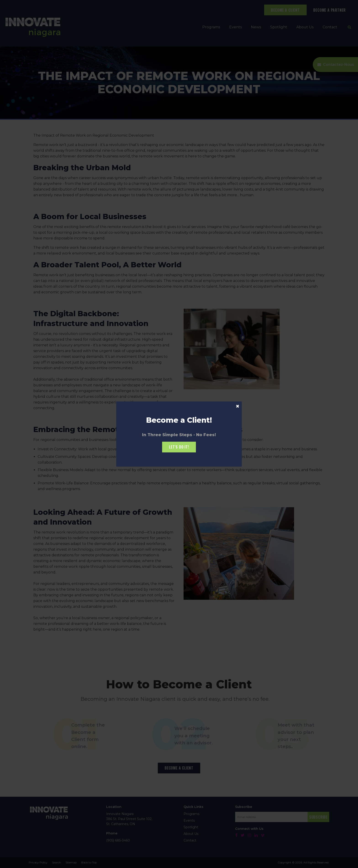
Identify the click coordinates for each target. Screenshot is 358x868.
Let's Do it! (179, 447)
